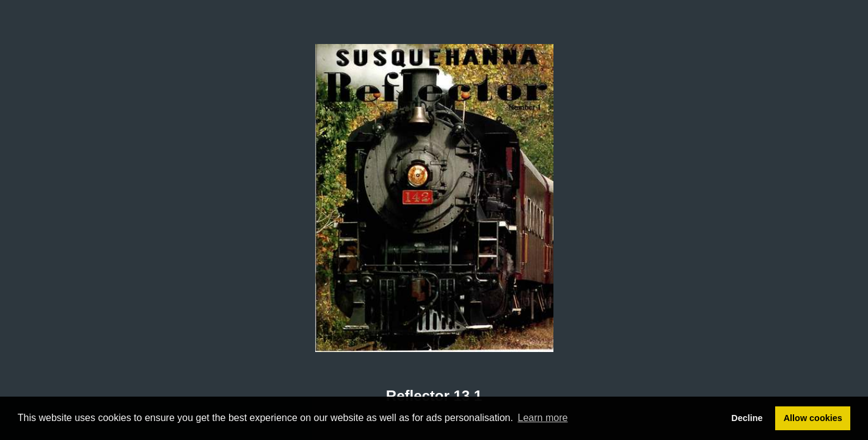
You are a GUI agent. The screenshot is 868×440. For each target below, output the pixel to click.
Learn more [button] (543, 418)
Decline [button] (747, 418)
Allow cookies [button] (813, 418)
